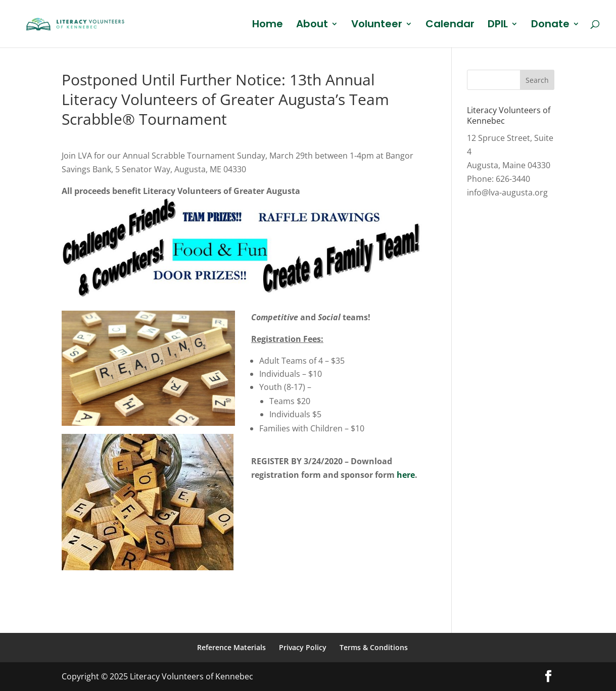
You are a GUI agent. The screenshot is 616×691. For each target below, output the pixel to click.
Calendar (450, 26)
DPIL (498, 26)
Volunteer (377, 26)
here (406, 475)
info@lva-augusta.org (507, 192)
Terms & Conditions (374, 647)
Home (268, 26)
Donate (550, 26)
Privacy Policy (303, 647)
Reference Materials (231, 647)
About (312, 26)
